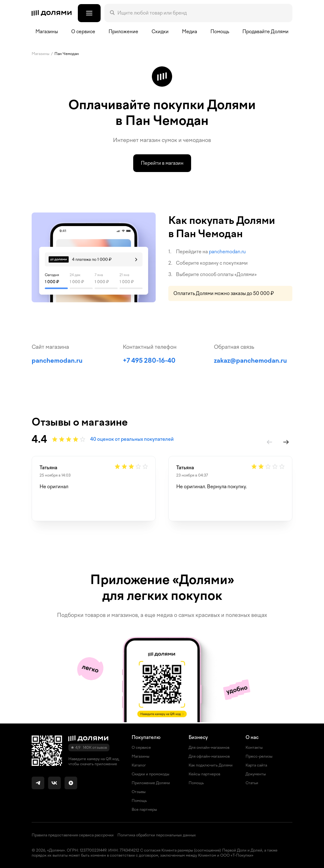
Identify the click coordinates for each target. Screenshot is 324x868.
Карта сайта (256, 765)
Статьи (252, 783)
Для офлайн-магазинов (209, 756)
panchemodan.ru (227, 252)
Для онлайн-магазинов (209, 748)
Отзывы (139, 792)
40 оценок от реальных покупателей (132, 439)
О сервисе (141, 748)
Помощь (220, 32)
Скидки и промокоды (150, 774)
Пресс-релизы (259, 756)
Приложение (123, 32)
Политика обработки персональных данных (157, 835)
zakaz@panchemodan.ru (250, 360)
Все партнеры (144, 810)
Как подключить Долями (211, 765)
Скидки (160, 32)
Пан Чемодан (67, 54)
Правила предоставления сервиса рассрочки (73, 835)
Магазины (47, 32)
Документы (256, 774)
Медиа (190, 32)
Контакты (254, 748)
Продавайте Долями (265, 32)
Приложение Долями (151, 783)
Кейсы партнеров (204, 774)
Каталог (139, 765)
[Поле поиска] (202, 13)
